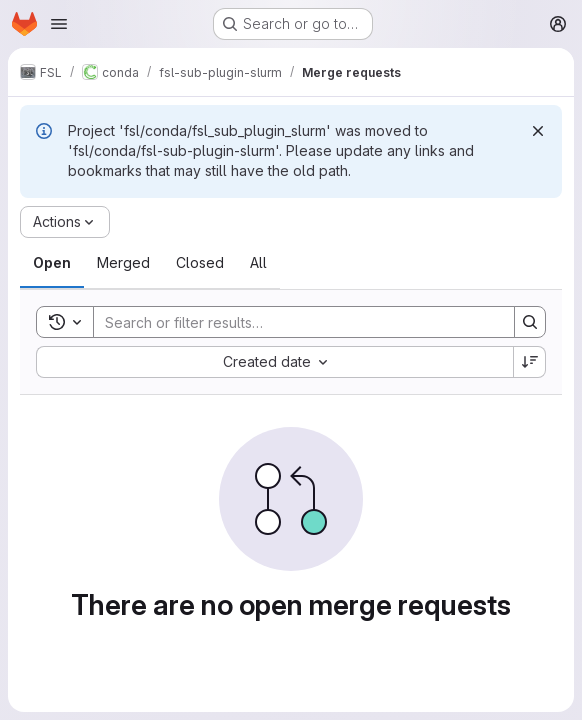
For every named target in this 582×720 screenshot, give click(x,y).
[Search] (294, 322)
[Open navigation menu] (59, 24)
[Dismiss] (538, 131)
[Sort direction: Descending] (530, 362)
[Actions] (65, 222)
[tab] (52, 263)
